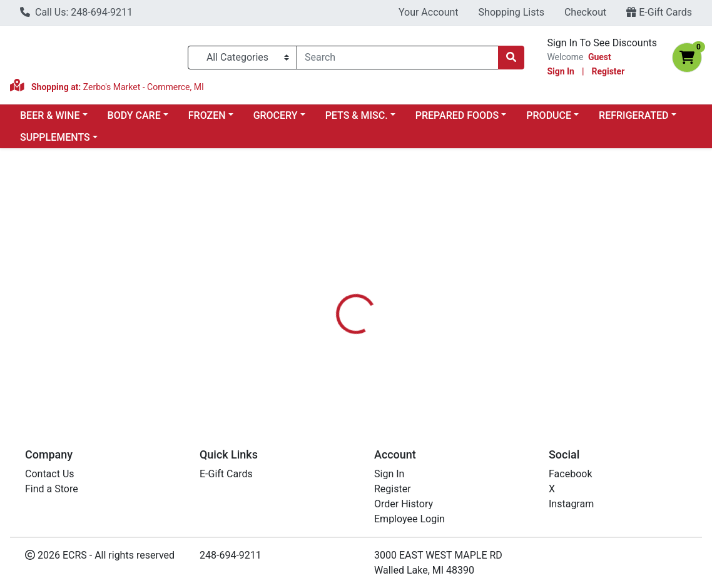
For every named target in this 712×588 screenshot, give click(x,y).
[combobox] (398, 58)
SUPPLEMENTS (55, 137)
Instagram (571, 504)
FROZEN (207, 115)
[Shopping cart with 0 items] (687, 58)
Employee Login (409, 519)
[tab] (330, 284)
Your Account (429, 12)
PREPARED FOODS (457, 115)
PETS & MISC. (357, 115)
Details (330, 284)
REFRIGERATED (633, 115)
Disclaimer (386, 284)
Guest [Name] (600, 57)
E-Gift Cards (659, 12)
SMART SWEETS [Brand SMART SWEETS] (456, 331)
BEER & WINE (50, 115)
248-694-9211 (231, 555)
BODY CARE (134, 115)
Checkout (585, 12)
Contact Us (50, 474)
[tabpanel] (504, 343)
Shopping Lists (511, 12)
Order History (404, 504)
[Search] (398, 58)
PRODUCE (549, 115)
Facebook (570, 474)
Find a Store (52, 489)
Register (608, 71)
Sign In (561, 71)
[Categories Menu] (242, 58)
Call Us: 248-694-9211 (76, 12)
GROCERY (276, 115)
